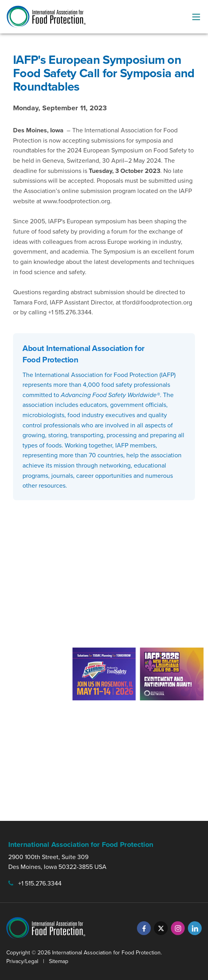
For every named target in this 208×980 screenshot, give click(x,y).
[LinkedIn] (195, 928)
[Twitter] (161, 928)
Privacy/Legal (22, 961)
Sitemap (59, 961)
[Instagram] (178, 928)
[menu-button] (196, 17)
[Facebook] (144, 928)
